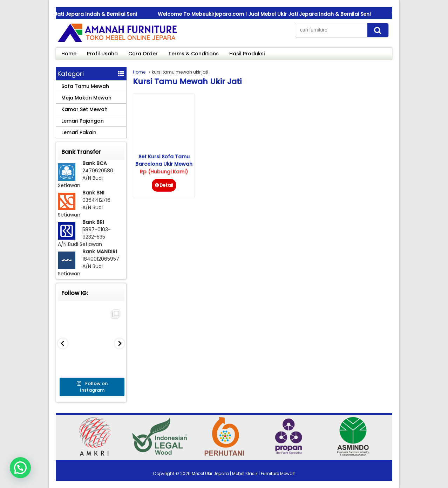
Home (69, 54)
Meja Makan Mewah (86, 98)
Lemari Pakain (79, 132)
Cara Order (143, 54)
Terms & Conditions (194, 54)
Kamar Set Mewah (84, 109)
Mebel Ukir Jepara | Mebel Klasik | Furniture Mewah (244, 473)
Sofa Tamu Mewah (85, 86)
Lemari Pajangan (83, 121)
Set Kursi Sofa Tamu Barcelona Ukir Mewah (164, 160)
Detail (164, 185)
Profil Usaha (102, 54)
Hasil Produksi (247, 54)
